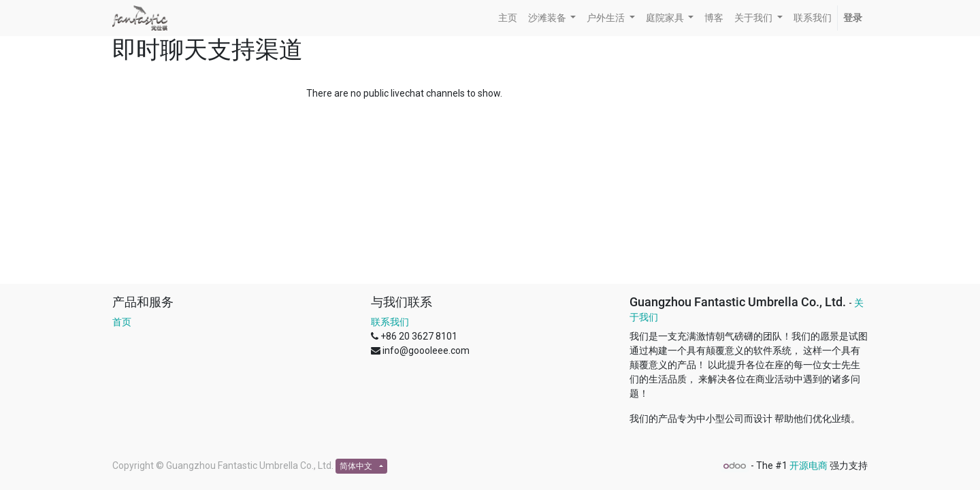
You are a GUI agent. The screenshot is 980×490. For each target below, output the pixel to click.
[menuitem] (508, 18)
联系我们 (390, 322)
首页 (122, 322)
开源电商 (808, 465)
